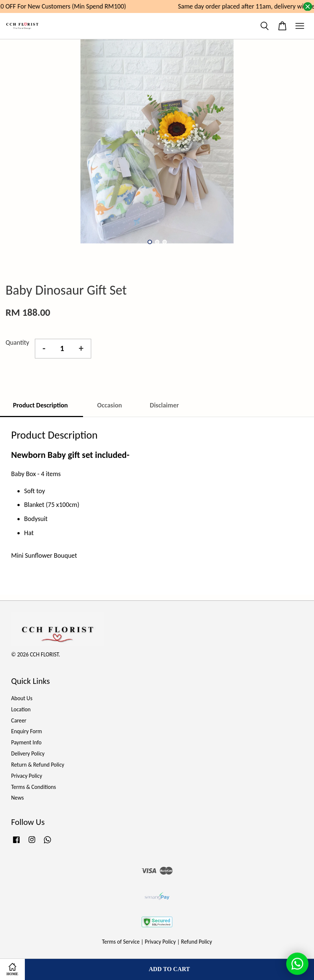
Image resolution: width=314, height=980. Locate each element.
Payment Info (26, 742)
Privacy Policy (27, 776)
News (17, 798)
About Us (22, 698)
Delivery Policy (28, 753)
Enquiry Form (27, 731)
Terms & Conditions (34, 787)
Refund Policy (196, 942)
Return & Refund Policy (38, 765)
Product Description (41, 405)
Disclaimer (164, 405)
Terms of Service (121, 942)
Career (19, 720)
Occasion (110, 405)
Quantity (17, 342)
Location (21, 709)
